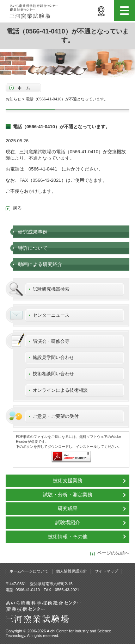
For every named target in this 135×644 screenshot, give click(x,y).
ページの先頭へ (113, 553)
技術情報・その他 (68, 537)
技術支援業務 (68, 481)
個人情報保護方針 (72, 571)
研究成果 (68, 508)
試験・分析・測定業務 (68, 495)
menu (124, 11)
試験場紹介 (68, 522)
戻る (17, 208)
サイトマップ (106, 571)
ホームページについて (29, 571)
